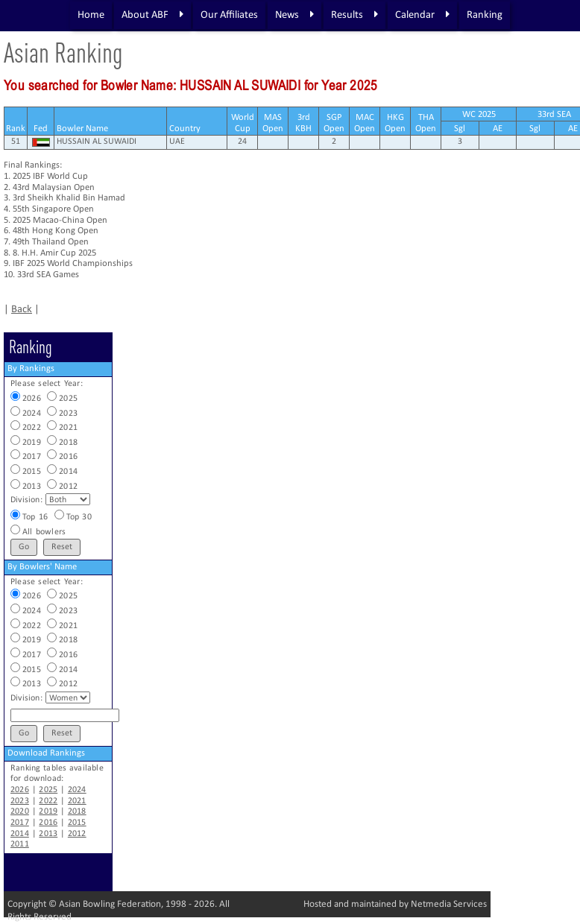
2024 (77, 790)
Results (354, 15)
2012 (77, 834)
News (294, 15)
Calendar (422, 15)
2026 (20, 790)
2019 (48, 811)
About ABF (152, 15)
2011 (20, 844)
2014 (20, 834)
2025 (48, 790)
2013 (48, 834)
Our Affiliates (229, 15)
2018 (77, 811)
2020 (20, 811)
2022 (48, 801)
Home (91, 15)
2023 (20, 801)
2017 (20, 823)
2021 (77, 801)
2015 (77, 823)
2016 (48, 823)
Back (22, 310)
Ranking (485, 15)
